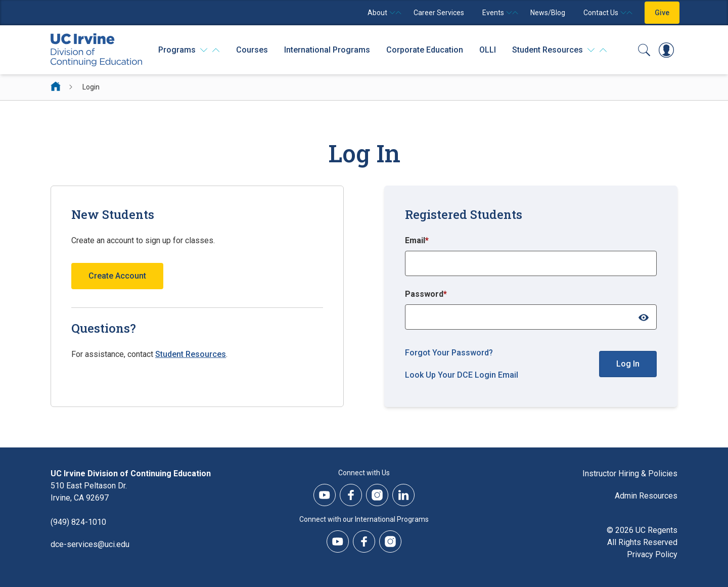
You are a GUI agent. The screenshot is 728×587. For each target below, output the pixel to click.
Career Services (439, 13)
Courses (252, 50)
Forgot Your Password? (449, 353)
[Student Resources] (560, 50)
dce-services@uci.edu (90, 544)
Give (662, 13)
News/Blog (548, 13)
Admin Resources (646, 496)
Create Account (117, 276)
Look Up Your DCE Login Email (462, 375)
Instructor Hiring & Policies (630, 473)
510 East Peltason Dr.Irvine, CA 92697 (89, 492)
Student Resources (191, 354)
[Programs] (189, 50)
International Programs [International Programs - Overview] (327, 50)
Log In (628, 364)
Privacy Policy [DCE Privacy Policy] (652, 554)
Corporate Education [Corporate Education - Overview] (425, 50)
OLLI (488, 50)
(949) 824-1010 (78, 522)
